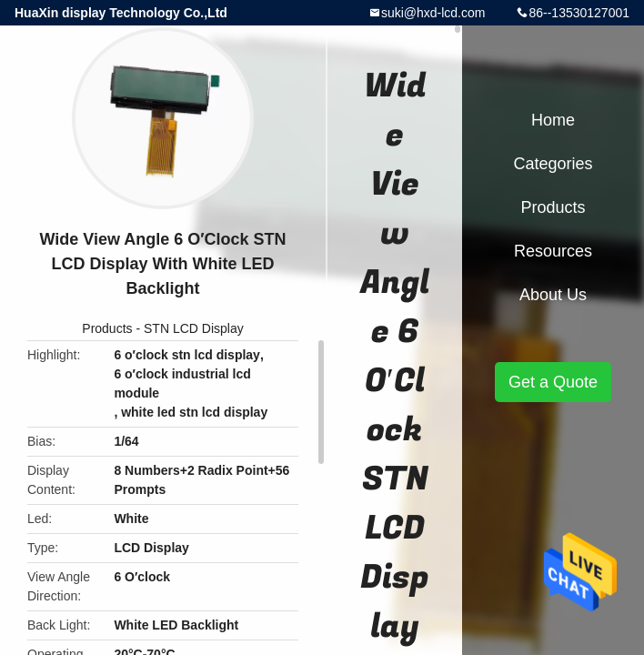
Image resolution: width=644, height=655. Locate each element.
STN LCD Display (194, 328)
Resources (553, 251)
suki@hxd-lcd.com (433, 13)
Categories (553, 164)
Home (553, 120)
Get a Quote (553, 382)
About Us (553, 295)
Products (107, 328)
